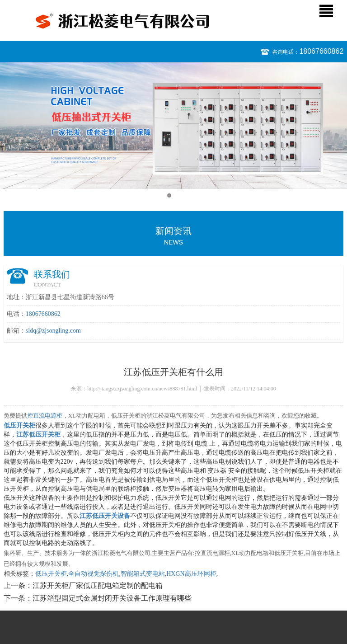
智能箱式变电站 (143, 574)
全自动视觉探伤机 (94, 574)
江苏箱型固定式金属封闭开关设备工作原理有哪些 (112, 598)
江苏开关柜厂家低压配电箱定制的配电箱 (98, 585)
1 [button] (169, 195)
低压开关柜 (51, 574)
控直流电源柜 (45, 416)
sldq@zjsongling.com (53, 331)
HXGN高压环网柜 (191, 574)
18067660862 (321, 51)
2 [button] (178, 195)
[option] (173, 126)
